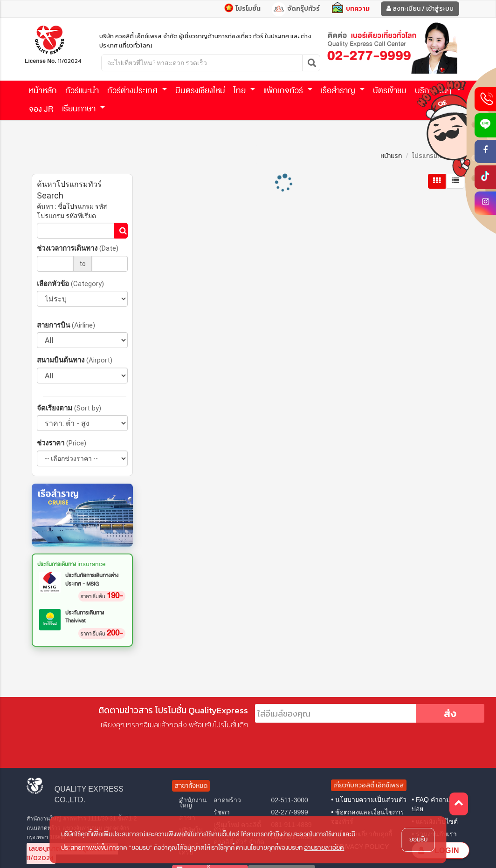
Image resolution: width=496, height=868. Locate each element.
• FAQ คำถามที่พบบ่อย (437, 804)
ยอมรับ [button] (418, 839)
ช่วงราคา (62, 443)
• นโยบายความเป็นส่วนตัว (369, 800)
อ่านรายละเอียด (324, 848)
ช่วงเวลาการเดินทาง (78, 248)
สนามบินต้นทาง (75, 360)
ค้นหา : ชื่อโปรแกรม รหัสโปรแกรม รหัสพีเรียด (72, 211)
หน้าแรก (391, 156)
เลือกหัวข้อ (70, 284)
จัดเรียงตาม (69, 408)
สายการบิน (66, 325)
